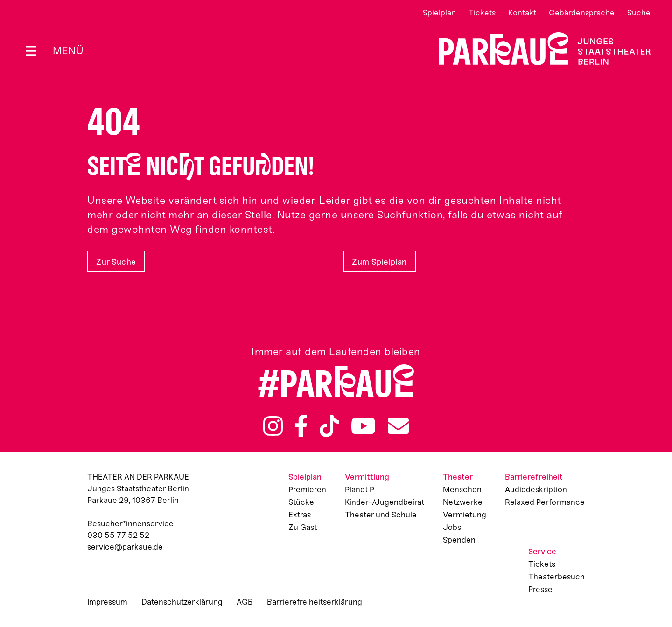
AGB (245, 602)
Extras (300, 515)
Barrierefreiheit (534, 477)
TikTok (329, 426)
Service (542, 551)
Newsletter (398, 426)
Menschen (462, 489)
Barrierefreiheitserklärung (315, 602)
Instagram (273, 426)
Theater (458, 477)
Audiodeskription (536, 489)
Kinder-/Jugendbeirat (385, 502)
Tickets (482, 13)
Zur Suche (116, 262)
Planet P (360, 489)
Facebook (301, 426)
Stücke (301, 502)
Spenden (459, 540)
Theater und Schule (381, 515)
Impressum (107, 602)
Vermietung (465, 515)
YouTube (364, 426)
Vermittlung (367, 477)
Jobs (452, 527)
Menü (68, 51)
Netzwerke (463, 502)
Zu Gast (303, 527)
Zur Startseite (539, 49)
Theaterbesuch (556, 577)
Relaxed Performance (545, 502)
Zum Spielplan (379, 262)
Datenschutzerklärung (182, 602)
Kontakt (522, 13)
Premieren (307, 489)
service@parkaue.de (125, 547)
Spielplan (439, 13)
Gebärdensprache (582, 13)
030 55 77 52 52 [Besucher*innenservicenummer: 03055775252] (118, 535)
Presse (540, 589)
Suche (639, 13)
